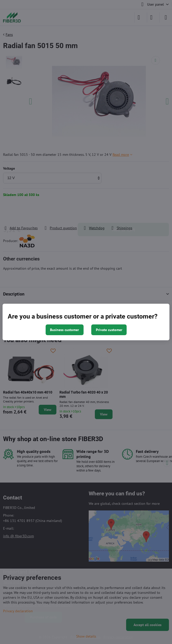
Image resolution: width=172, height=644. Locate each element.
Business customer (64, 330)
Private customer (109, 330)
